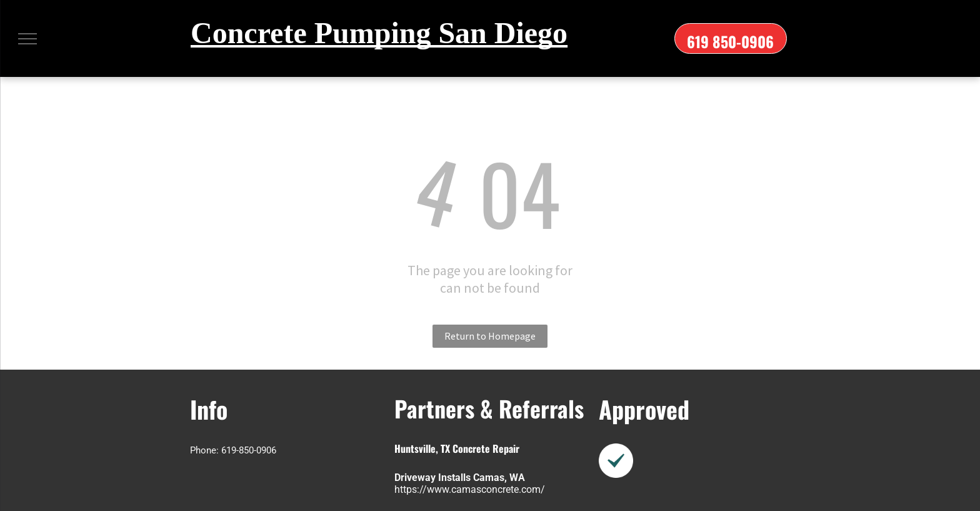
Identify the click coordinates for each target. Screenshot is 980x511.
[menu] (27, 39)
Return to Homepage (490, 336)
